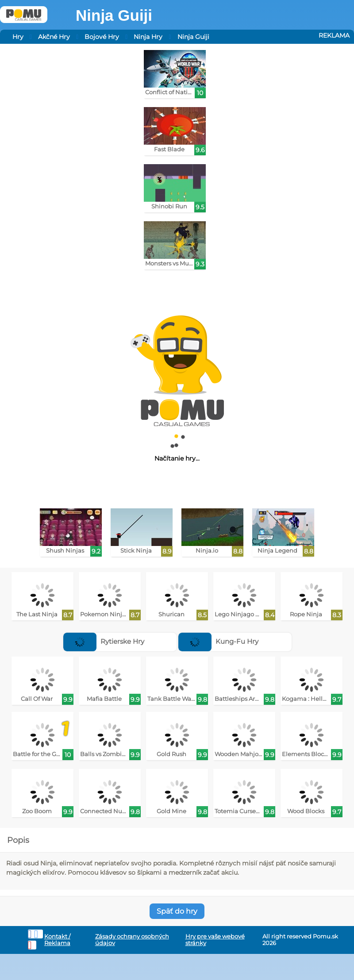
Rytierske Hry (104, 641)
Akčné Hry (54, 37)
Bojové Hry (102, 37)
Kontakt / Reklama (57, 940)
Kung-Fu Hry (218, 641)
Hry (18, 37)
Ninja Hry (148, 37)
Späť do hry (177, 911)
